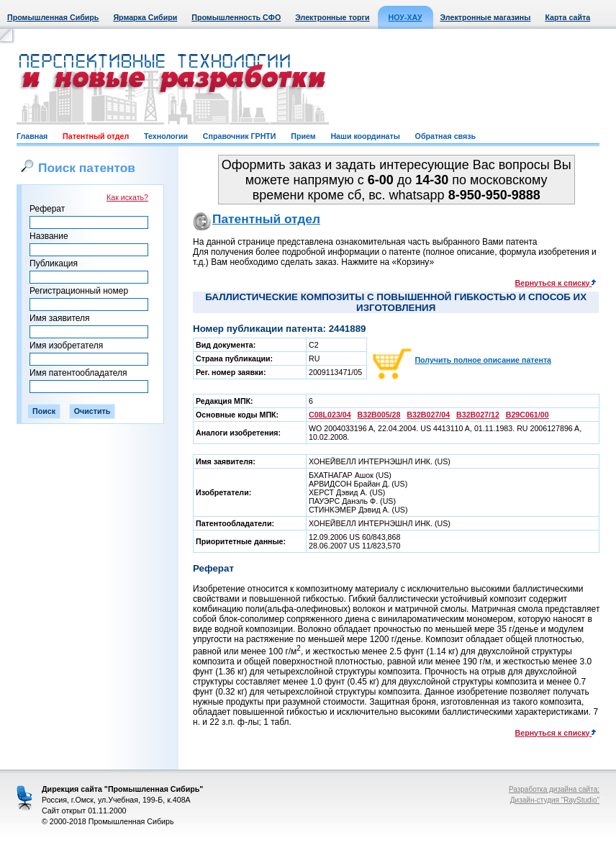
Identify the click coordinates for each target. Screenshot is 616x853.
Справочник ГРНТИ (240, 136)
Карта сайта (567, 17)
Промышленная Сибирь (53, 17)
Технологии (166, 136)
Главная (32, 136)
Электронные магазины (486, 17)
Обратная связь (445, 136)
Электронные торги (332, 17)
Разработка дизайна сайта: (554, 789)
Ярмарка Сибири (145, 17)
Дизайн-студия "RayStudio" (555, 800)
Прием (303, 136)
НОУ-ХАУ (406, 17)
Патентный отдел (96, 136)
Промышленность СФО (236, 17)
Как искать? (127, 197)
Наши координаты (365, 136)
